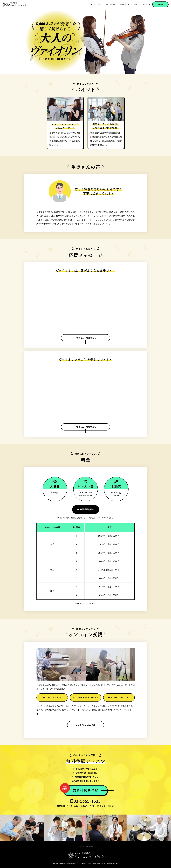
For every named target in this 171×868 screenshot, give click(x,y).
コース (90, 4)
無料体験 (160, 4)
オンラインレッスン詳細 (86, 725)
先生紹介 (123, 4)
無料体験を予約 (81, 789)
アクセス (134, 4)
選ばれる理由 (110, 4)
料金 (99, 4)
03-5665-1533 (85, 803)
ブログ (145, 4)
